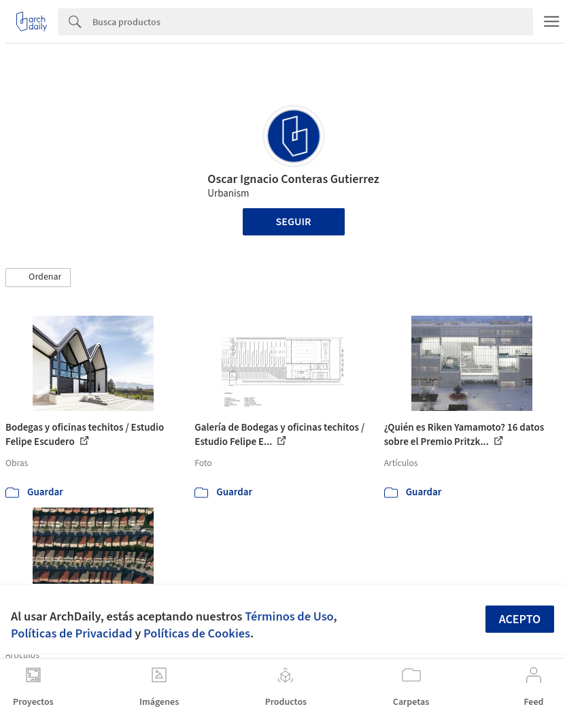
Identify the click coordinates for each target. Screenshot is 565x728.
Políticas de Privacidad (72, 633)
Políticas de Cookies (197, 633)
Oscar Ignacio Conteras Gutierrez (293, 179)
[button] (38, 278)
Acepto (520, 619)
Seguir (294, 222)
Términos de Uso (289, 616)
